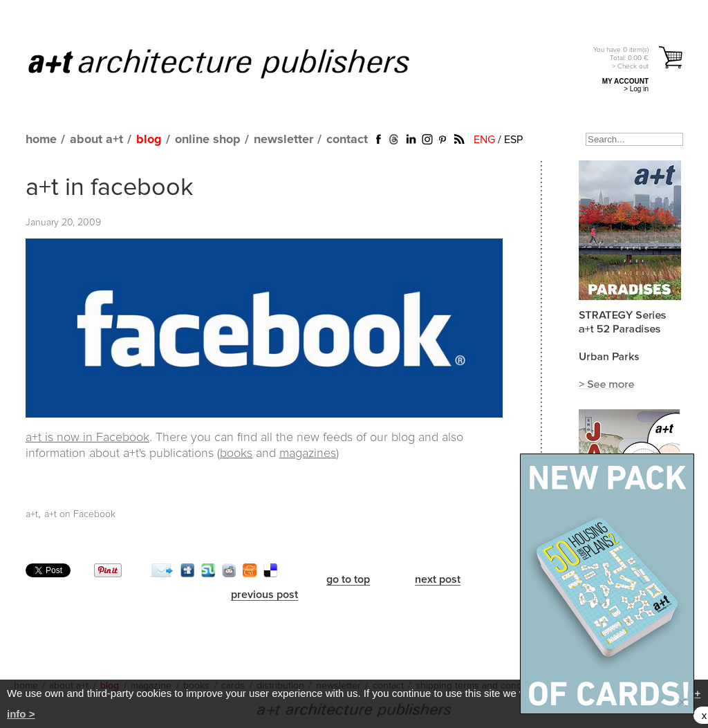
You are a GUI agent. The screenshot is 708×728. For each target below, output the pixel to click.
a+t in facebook (110, 188)
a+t (32, 514)
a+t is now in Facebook (87, 438)
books (236, 454)
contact (347, 140)
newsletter (283, 140)
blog (149, 140)
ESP (513, 140)
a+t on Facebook (80, 514)
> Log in (636, 89)
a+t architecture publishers (236, 63)
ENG (484, 140)
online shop (208, 140)
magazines (308, 454)
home (41, 140)
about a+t (96, 140)
